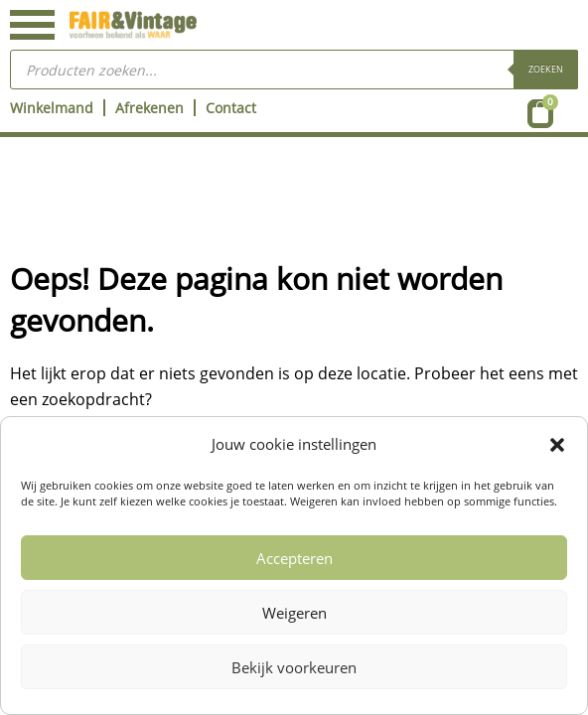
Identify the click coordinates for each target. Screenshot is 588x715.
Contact (231, 108)
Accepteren (294, 558)
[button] (557, 445)
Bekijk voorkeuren (294, 667)
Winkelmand (52, 108)
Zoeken (546, 69)
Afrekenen (149, 108)
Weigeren (294, 613)
